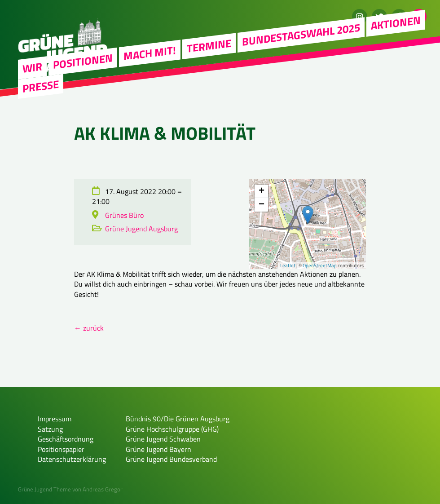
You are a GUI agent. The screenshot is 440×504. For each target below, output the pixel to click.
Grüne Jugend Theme (44, 489)
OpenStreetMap (320, 265)
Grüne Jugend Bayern (158, 449)
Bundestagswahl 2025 (301, 34)
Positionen (83, 61)
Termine (209, 45)
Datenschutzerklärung (72, 459)
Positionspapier (61, 449)
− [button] (262, 205)
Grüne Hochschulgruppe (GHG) (172, 429)
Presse (41, 86)
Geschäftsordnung (66, 439)
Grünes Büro (124, 215)
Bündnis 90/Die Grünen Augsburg (178, 419)
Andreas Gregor (103, 489)
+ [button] (262, 191)
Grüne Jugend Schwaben (163, 439)
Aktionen (396, 23)
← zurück (89, 328)
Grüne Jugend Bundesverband (171, 459)
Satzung (50, 429)
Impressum (55, 419)
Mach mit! (150, 53)
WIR (32, 67)
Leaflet (288, 265)
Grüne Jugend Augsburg (141, 229)
